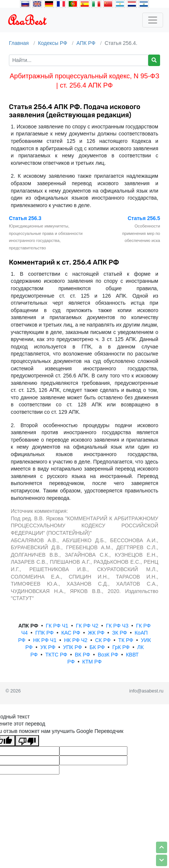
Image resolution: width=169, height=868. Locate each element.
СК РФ (103, 640)
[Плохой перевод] (27, 741)
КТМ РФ (92, 662)
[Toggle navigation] (153, 20)
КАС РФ (71, 633)
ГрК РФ (121, 647)
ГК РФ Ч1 (57, 626)
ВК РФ (82, 655)
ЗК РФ (120, 633)
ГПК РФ (45, 633)
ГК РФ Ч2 (87, 626)
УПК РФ (73, 647)
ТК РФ (126, 640)
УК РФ (48, 647)
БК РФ (97, 647)
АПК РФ (86, 43)
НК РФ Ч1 (45, 640)
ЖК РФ (96, 633)
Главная (19, 43)
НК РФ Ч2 (76, 640)
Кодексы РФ (53, 43)
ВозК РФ (108, 655)
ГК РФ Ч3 (117, 626)
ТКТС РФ (56, 655)
